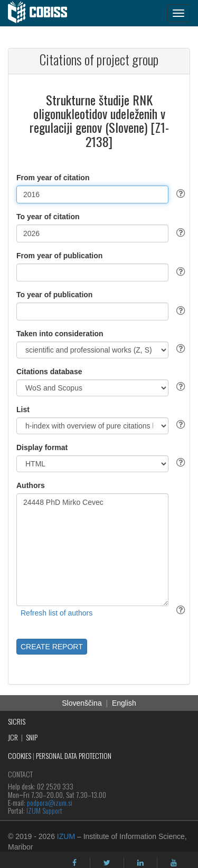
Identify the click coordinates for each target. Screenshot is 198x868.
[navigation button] (178, 13)
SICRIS (17, 721)
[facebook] (74, 863)
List (23, 409)
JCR (13, 737)
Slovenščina (82, 703)
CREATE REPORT (52, 647)
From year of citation (53, 178)
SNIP (32, 737)
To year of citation (48, 217)
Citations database (49, 372)
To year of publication (54, 295)
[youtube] (174, 863)
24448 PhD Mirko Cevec (92, 550)
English (124, 703)
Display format (42, 447)
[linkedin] (140, 863)
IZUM (66, 836)
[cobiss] (43, 13)
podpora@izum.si (50, 802)
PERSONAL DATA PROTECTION (74, 755)
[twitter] (107, 863)
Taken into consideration (60, 334)
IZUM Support (44, 810)
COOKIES (20, 755)
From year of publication (59, 256)
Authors (31, 485)
